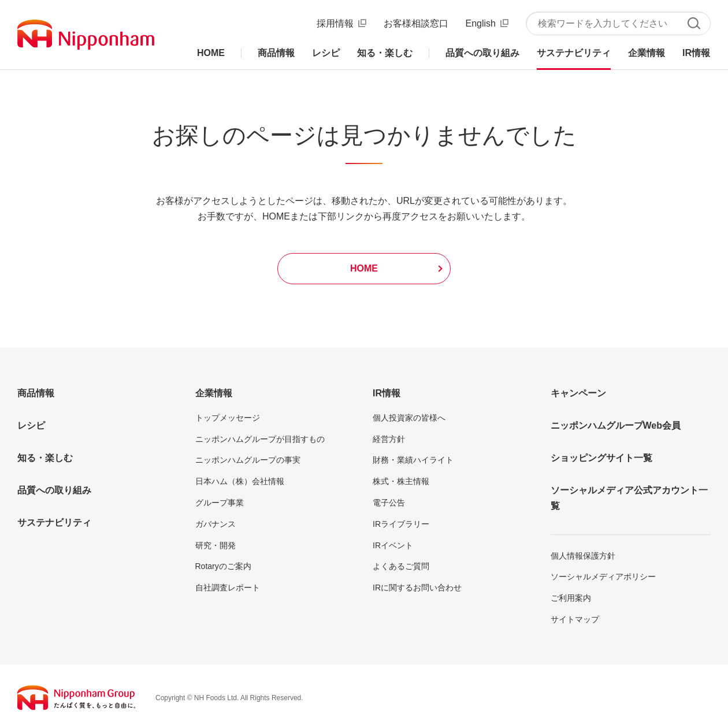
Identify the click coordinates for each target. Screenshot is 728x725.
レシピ (31, 425)
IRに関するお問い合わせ (417, 588)
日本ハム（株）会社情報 (240, 481)
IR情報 (387, 393)
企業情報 (214, 393)
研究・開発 (216, 545)
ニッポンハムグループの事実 (248, 460)
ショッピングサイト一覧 (601, 458)
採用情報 (335, 23)
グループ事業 (220, 503)
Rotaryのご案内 (223, 566)
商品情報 (36, 393)
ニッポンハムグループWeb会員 (616, 425)
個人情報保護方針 (583, 556)
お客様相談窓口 (416, 23)
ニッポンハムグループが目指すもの (260, 439)
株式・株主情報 (401, 481)
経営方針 (389, 439)
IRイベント (393, 545)
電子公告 (389, 503)
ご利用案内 (571, 598)
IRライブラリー (401, 524)
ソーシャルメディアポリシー (603, 577)
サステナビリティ (54, 523)
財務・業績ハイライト (413, 460)
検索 (694, 23)
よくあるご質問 (401, 566)
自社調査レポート (228, 588)
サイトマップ (575, 619)
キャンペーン (578, 393)
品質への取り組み (54, 490)
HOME (364, 268)
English (481, 23)
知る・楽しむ (45, 458)
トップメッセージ (228, 418)
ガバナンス (216, 524)
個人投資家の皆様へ (409, 418)
